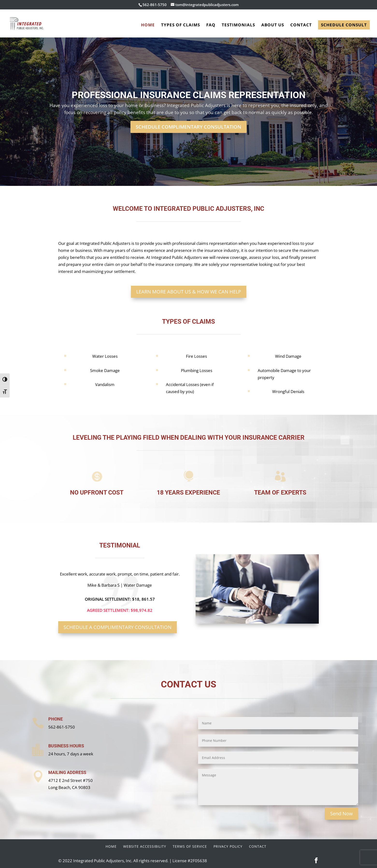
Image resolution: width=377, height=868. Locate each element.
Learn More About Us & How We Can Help (189, 292)
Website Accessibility (145, 846)
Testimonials (238, 25)
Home (148, 25)
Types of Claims (181, 25)
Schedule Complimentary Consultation (188, 127)
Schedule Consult (344, 25)
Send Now (341, 813)
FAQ (211, 25)
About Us (273, 25)
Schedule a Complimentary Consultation (117, 627)
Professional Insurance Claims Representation (189, 95)
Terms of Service (190, 846)
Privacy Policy (228, 846)
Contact (301, 25)
